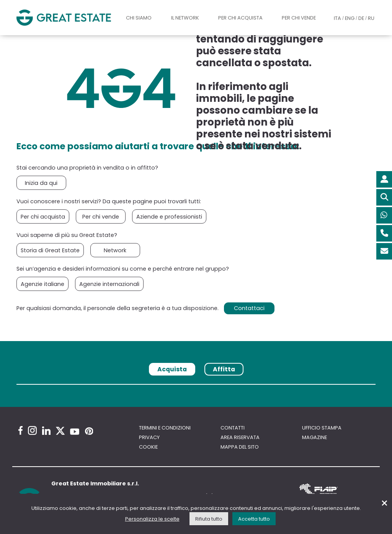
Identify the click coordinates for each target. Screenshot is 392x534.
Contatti (233, 428)
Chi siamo (139, 18)
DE (361, 18)
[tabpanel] (196, 387)
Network (115, 250)
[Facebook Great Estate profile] (20, 430)
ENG (350, 18)
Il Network (185, 18)
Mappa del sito (240, 447)
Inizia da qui (41, 183)
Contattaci (249, 308)
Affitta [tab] (224, 369)
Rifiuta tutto (209, 519)
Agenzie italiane (42, 284)
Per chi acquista (240, 18)
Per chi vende (299, 18)
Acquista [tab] (172, 369)
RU (371, 18)
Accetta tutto (254, 519)
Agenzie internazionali (109, 284)
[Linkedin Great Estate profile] (46, 431)
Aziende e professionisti (169, 217)
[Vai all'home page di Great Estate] (64, 18)
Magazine (314, 437)
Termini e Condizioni (165, 428)
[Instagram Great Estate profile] (32, 430)
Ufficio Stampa (322, 428)
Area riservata (240, 437)
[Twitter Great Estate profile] (60, 431)
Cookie (148, 447)
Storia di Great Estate (50, 250)
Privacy (149, 437)
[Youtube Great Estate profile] (75, 432)
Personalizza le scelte (152, 519)
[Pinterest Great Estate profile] (89, 431)
